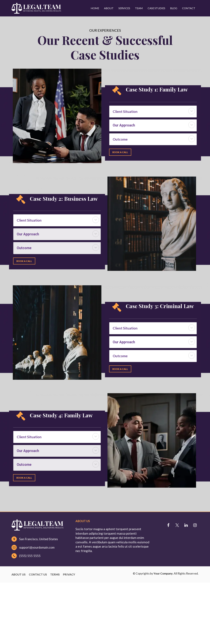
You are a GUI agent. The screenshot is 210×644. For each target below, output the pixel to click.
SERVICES (124, 8)
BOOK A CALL (120, 152)
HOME (95, 8)
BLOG (174, 8)
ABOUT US (19, 575)
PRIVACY (69, 575)
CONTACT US (38, 575)
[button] (192, 111)
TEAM (139, 8)
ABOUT (109, 8)
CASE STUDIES (156, 8)
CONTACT (189, 8)
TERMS (55, 575)
